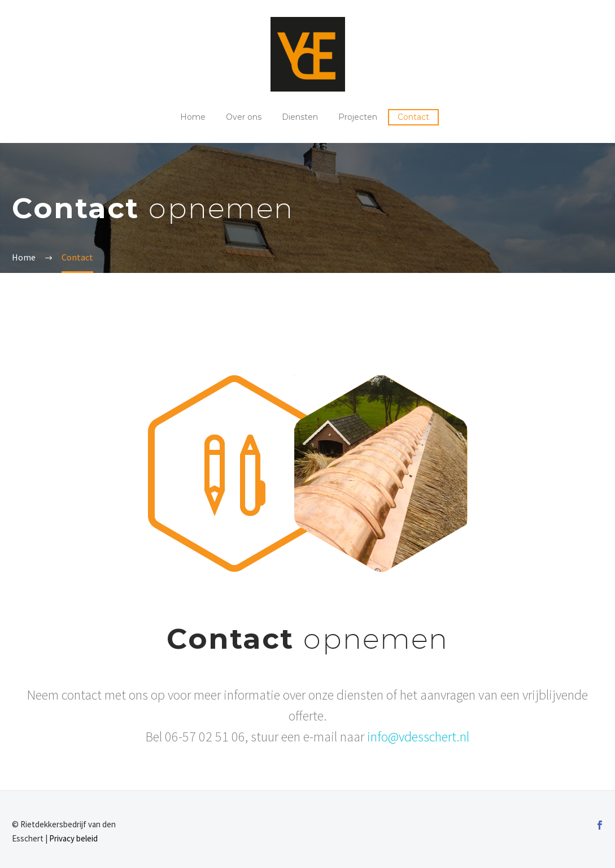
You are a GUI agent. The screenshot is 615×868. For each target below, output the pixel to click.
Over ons (244, 117)
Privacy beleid (73, 838)
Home (193, 117)
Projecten (358, 117)
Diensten (300, 117)
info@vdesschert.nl (418, 737)
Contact (413, 117)
